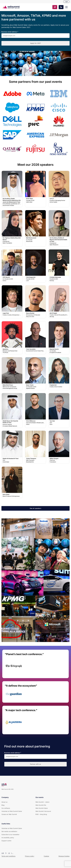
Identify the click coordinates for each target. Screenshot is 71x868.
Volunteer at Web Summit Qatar (12, 811)
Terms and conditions (8, 856)
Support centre (6, 841)
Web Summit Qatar (42, 808)
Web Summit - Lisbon (42, 802)
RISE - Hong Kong (41, 814)
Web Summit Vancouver (43, 811)
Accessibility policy (8, 838)
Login (66, 2)
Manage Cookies (64, 856)
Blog (3, 805)
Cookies (46, 856)
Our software (6, 808)
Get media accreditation (9, 831)
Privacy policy (30, 856)
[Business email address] (35, 36)
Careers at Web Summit (9, 814)
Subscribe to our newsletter (10, 834)
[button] (66, 7)
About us (4, 802)
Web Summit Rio (41, 805)
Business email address (9, 32)
